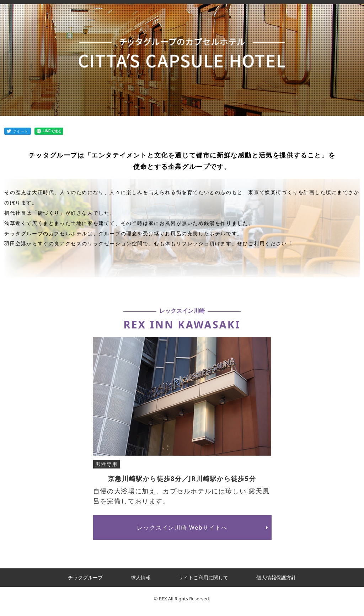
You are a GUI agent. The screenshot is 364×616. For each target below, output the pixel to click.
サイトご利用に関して (203, 577)
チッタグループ (85, 577)
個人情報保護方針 (276, 577)
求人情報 (141, 577)
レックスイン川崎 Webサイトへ (204, 527)
